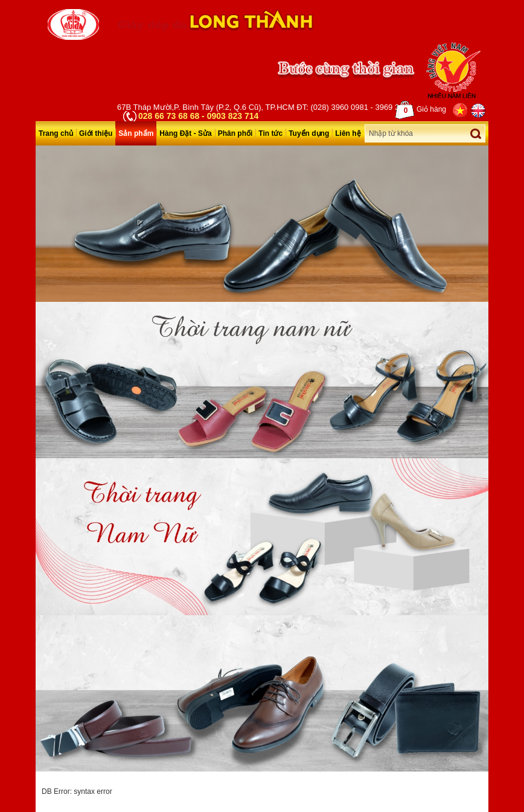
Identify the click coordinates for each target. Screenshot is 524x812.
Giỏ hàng (421, 110)
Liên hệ (348, 133)
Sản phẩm (136, 133)
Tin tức (270, 133)
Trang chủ (56, 133)
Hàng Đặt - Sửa (185, 133)
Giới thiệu (96, 133)
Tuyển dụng (309, 133)
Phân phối (235, 133)
